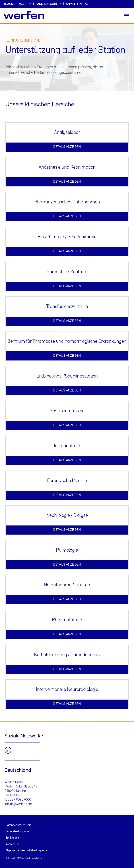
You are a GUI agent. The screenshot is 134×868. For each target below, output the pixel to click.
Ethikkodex (12, 838)
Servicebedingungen (18, 832)
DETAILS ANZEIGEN (67, 147)
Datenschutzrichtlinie (18, 825)
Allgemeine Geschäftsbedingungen (27, 851)
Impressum (13, 844)
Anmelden (74, 4)
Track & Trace (17, 4)
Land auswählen (49, 4)
